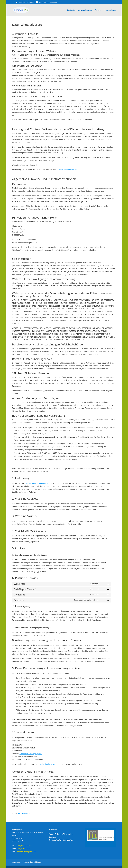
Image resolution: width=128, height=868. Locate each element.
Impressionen (110, 10)
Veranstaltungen (85, 10)
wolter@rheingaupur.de (26, 852)
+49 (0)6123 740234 (26, 2)
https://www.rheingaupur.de (37, 483)
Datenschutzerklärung (33, 862)
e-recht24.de (23, 813)
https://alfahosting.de (68, 170)
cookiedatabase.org (47, 764)
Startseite (71, 10)
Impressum (17, 862)
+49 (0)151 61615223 (25, 849)
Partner (98, 10)
